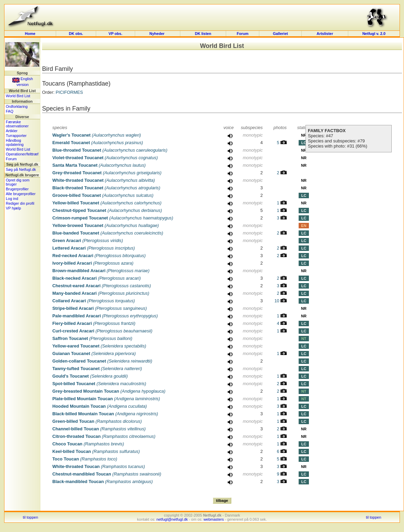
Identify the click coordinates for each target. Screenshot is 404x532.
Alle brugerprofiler (21, 194)
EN (304, 226)
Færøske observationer (17, 124)
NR (304, 135)
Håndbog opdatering (15, 142)
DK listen (203, 34)
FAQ (10, 111)
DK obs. (76, 34)
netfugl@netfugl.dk (172, 519)
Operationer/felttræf (22, 154)
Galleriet (281, 34)
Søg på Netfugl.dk (21, 169)
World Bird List (18, 96)
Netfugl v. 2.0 (374, 34)
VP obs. (115, 34)
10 (281, 301)
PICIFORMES (69, 92)
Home (30, 34)
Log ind (12, 199)
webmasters (214, 519)
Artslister (325, 34)
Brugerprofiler (17, 189)
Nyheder (158, 34)
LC (304, 143)
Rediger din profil (20, 203)
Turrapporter (16, 136)
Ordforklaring (17, 106)
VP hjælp (13, 208)
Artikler (12, 131)
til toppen (31, 517)
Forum (243, 34)
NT (304, 339)
